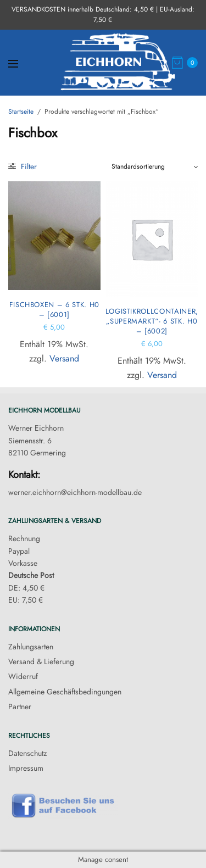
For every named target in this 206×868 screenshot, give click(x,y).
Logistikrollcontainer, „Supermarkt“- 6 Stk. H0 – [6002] (152, 321)
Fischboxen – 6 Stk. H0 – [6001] (54, 310)
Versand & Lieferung (41, 661)
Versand (64, 358)
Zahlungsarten (31, 647)
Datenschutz (27, 753)
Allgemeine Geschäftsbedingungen (65, 692)
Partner (20, 706)
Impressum (26, 768)
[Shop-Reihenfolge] (155, 166)
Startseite (21, 112)
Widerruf (23, 676)
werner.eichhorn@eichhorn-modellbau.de (75, 492)
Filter (23, 166)
